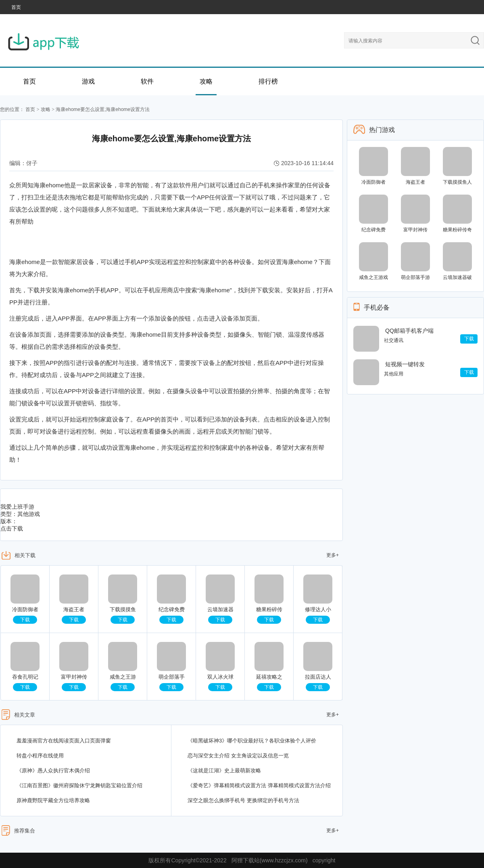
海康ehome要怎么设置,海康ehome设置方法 (103, 109)
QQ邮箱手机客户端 (409, 331)
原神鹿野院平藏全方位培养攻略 (53, 800)
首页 (16, 7)
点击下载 (12, 528)
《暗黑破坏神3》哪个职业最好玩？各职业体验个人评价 (252, 741)
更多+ (333, 555)
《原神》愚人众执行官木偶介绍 (53, 771)
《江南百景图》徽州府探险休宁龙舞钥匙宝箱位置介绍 (79, 785)
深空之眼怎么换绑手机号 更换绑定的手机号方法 (243, 800)
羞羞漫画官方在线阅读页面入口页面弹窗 (64, 741)
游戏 (88, 81)
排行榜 (268, 81)
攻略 (206, 81)
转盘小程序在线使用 (40, 756)
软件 (147, 81)
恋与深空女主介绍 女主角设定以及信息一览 (238, 756)
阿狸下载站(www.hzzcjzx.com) (270, 860)
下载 (25, 620)
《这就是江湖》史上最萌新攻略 (224, 771)
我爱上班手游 (17, 507)
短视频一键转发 (405, 364)
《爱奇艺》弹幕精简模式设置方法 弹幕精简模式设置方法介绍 (259, 785)
